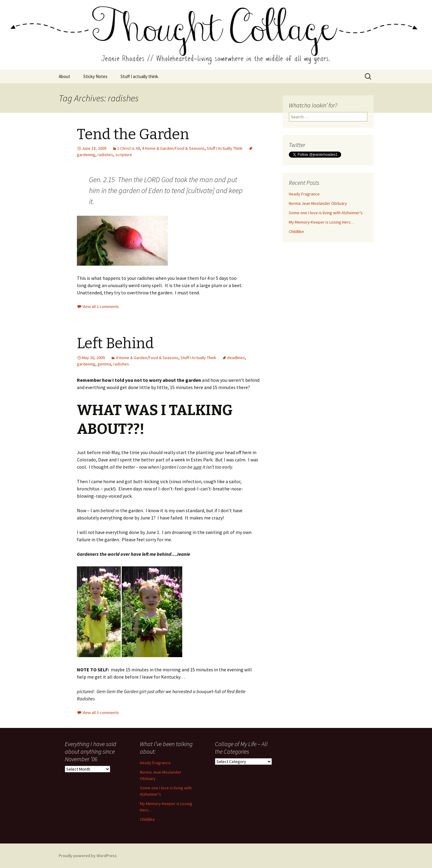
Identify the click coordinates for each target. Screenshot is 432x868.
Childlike (296, 231)
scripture (124, 155)
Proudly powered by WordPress (88, 856)
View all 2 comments (101, 306)
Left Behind (115, 343)
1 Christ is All (129, 148)
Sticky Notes (95, 76)
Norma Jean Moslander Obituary (318, 203)
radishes (105, 155)
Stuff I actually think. (140, 76)
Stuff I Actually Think (225, 148)
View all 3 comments (101, 712)
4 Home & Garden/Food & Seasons (173, 148)
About (64, 76)
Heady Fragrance (304, 194)
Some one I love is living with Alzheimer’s (326, 213)
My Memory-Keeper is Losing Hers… (322, 222)
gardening (86, 364)
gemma (104, 364)
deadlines (236, 358)
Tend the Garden (133, 134)
